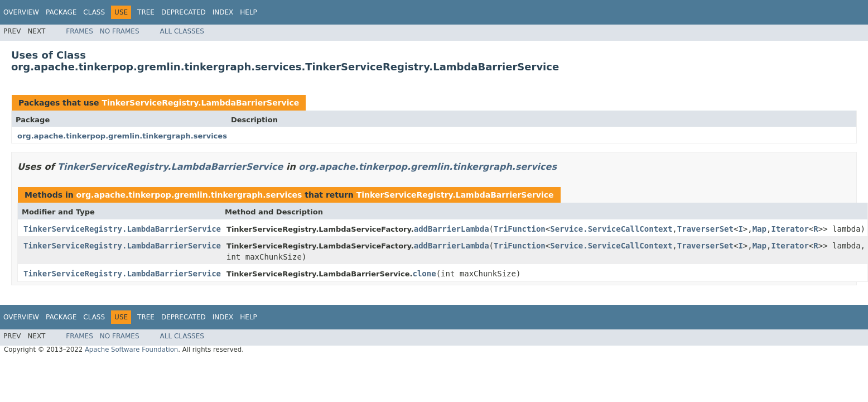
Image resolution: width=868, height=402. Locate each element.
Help (249, 12)
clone (425, 274)
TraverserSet (705, 229)
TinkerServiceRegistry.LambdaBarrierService (200, 103)
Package (61, 12)
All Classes (182, 31)
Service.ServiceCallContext (611, 229)
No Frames (120, 31)
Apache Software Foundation (131, 350)
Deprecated (184, 12)
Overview (21, 12)
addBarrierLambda (452, 229)
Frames (79, 31)
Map (759, 229)
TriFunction (520, 229)
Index (223, 12)
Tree (146, 12)
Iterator (790, 229)
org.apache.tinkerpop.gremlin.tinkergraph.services (122, 136)
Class (94, 12)
